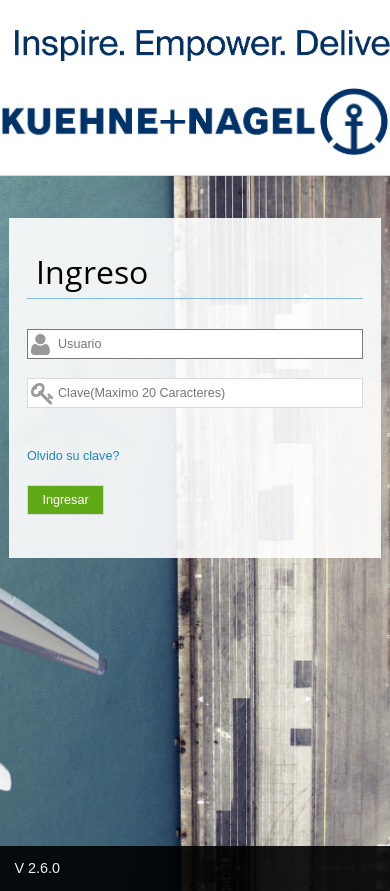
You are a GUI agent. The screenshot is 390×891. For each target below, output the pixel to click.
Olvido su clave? (73, 456)
